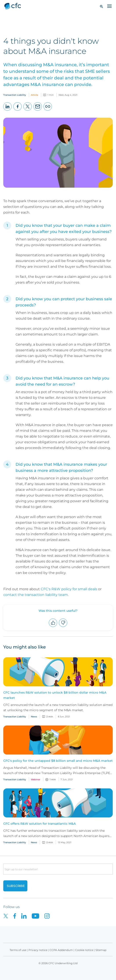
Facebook (18, 111)
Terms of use (18, 950)
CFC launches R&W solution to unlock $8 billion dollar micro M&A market (55, 695)
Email (38, 111)
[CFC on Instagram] (49, 916)
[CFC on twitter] (8, 916)
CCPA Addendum (61, 950)
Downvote (63, 627)
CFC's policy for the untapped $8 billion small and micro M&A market (58, 761)
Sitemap (101, 950)
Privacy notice (38, 950)
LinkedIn (8, 111)
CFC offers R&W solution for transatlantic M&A (40, 824)
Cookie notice (84, 950)
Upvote (53, 627)
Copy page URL (48, 111)
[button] (101, 6)
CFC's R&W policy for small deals (69, 589)
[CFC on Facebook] (17, 916)
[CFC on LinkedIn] (26, 916)
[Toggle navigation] (109, 6)
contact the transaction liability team (36, 595)
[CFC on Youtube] (38, 916)
